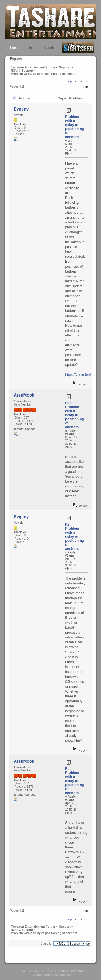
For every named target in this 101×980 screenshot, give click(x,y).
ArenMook (24, 395)
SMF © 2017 (49, 971)
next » (87, 81)
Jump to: (47, 944)
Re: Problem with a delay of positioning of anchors (75, 415)
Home (14, 48)
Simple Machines (73, 971)
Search (48, 48)
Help (31, 48)
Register (16, 59)
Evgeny (21, 109)
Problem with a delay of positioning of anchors (75, 127)
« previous (75, 81)
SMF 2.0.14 (28, 971)
